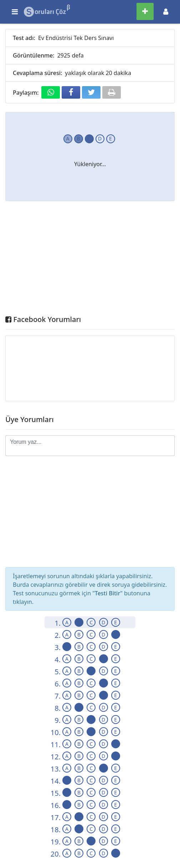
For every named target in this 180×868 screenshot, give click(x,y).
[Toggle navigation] (166, 12)
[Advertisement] (90, 260)
